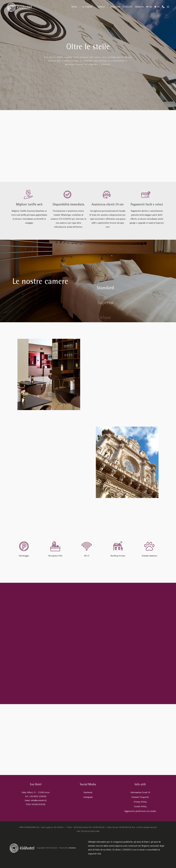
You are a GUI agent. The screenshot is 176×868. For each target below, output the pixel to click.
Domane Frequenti (140, 797)
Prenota (139, 7)
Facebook (88, 793)
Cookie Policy (140, 807)
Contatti (128, 7)
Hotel (74, 7)
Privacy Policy (140, 802)
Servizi (101, 7)
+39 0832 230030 (38, 797)
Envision (73, 848)
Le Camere (88, 7)
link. (99, 854)
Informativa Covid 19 (140, 793)
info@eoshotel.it (39, 801)
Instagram (88, 797)
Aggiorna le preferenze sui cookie (140, 811)
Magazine (115, 7)
